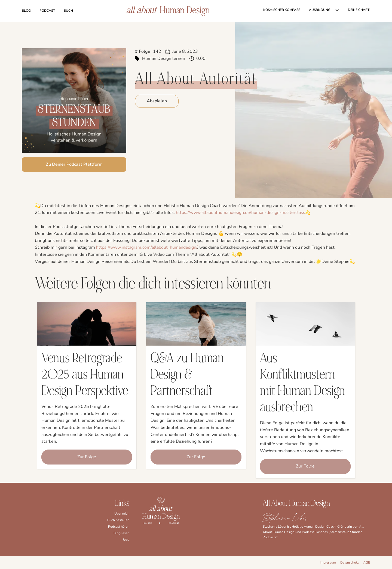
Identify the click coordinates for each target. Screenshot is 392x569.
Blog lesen (121, 533)
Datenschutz (350, 562)
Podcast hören (119, 527)
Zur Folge (87, 457)
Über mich (122, 513)
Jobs (126, 540)
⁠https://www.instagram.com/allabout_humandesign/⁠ (147, 247)
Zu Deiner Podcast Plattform (74, 164)
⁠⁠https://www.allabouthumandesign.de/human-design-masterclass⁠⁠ (241, 213)
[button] (324, 10)
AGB (367, 562)
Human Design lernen (164, 59)
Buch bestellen (118, 520)
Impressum (328, 562)
